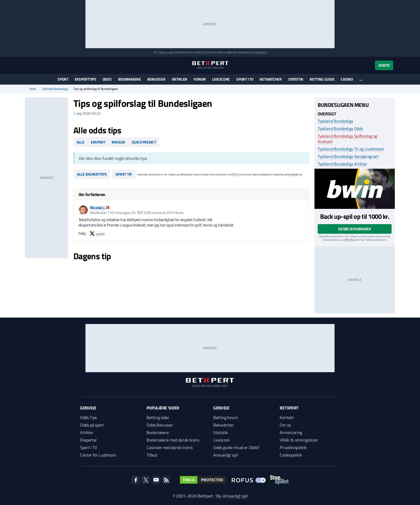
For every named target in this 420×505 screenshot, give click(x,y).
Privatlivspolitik (293, 447)
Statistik (296, 79)
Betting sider (158, 417)
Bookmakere (130, 79)
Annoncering (291, 432)
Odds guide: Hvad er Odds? (236, 447)
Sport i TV (245, 79)
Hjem (33, 89)
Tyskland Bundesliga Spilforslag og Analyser (347, 139)
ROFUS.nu (201, 52)
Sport (63, 79)
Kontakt (287, 417)
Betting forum (226, 417)
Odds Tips (88, 417)
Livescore (221, 79)
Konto (384, 65)
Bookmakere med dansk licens (173, 440)
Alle (80, 142)
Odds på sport (92, 425)
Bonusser (156, 79)
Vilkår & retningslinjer (299, 440)
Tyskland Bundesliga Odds (340, 129)
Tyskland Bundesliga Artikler (342, 164)
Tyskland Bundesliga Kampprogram (348, 156)
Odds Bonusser (160, 425)
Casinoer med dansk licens (169, 447)
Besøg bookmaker (355, 229)
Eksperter (89, 440)
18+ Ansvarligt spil (231, 496)
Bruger (119, 142)
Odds (107, 79)
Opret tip (123, 174)
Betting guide (322, 79)
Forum (200, 79)
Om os (285, 425)
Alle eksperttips (92, 174)
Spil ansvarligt (166, 52)
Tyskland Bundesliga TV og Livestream (351, 149)
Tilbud (152, 455)
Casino (347, 79)
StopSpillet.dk (260, 52)
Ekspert (98, 142)
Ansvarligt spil (226, 455)
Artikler (179, 79)
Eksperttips (85, 79)
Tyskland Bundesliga (55, 89)
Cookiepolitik (291, 455)
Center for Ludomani (98, 455)
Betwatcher (271, 79)
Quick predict (144, 142)
